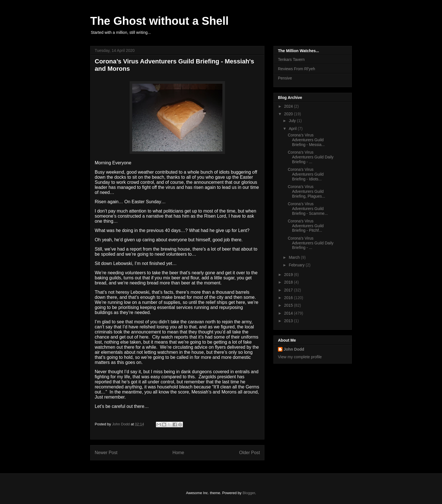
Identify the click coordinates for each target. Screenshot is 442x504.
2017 (289, 290)
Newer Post (106, 453)
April (293, 129)
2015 (289, 305)
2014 (289, 313)
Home (178, 453)
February (297, 265)
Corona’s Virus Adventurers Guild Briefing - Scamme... (308, 209)
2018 (289, 282)
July (293, 121)
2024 (289, 106)
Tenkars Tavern (291, 59)
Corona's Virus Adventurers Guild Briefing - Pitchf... (306, 226)
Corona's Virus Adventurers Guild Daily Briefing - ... (311, 157)
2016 (289, 298)
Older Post (249, 453)
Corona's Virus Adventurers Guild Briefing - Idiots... (306, 174)
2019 (289, 275)
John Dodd (294, 349)
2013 (289, 321)
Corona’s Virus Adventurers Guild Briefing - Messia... (306, 140)
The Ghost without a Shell (159, 21)
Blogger (249, 493)
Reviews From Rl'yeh (297, 69)
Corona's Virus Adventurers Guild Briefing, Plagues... (307, 191)
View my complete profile (300, 357)
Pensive (285, 78)
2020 (289, 114)
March (295, 257)
